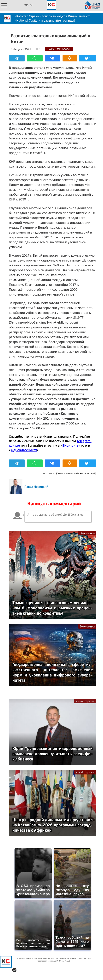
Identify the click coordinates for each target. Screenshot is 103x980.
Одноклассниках (24, 450)
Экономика (87, 533)
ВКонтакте (70, 445)
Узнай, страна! (85, 701)
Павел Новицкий (36, 487)
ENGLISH (28, 5)
